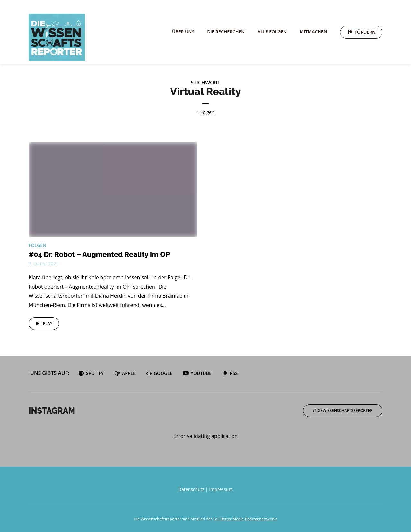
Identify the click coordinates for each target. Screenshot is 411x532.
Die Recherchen (226, 32)
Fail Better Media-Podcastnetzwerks (245, 519)
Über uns (183, 32)
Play (43, 324)
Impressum (221, 489)
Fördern (365, 32)
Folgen (37, 245)
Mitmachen (313, 32)
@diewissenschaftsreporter (343, 410)
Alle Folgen (272, 32)
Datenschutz (191, 489)
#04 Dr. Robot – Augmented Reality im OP (99, 254)
